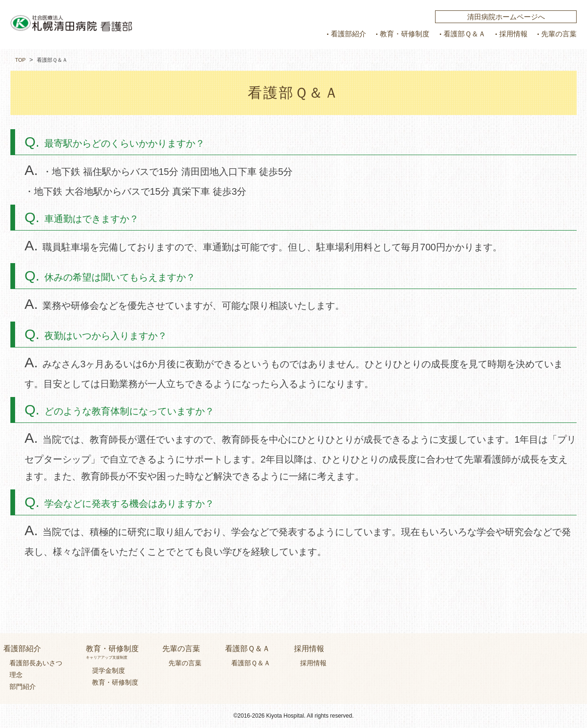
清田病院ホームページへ (506, 17)
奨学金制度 (109, 670)
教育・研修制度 (405, 34)
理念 (16, 674)
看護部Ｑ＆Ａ (465, 34)
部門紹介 (23, 687)
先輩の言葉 (559, 34)
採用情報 (513, 34)
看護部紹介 (348, 34)
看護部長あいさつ (36, 662)
